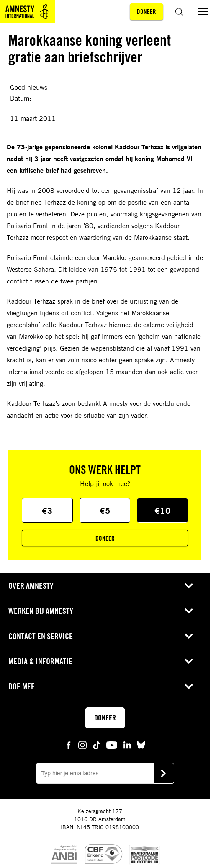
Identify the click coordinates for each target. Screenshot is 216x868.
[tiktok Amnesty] (97, 745)
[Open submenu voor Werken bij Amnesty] (189, 611)
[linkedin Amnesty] (127, 745)
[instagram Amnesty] (82, 745)
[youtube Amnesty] (112, 745)
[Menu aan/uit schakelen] (203, 12)
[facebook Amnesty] (69, 745)
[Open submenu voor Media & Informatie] (189, 661)
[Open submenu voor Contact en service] (189, 636)
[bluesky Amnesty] (141, 745)
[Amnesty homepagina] (28, 12)
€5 (105, 511)
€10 (163, 511)
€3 (47, 511)
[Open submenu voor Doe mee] (189, 686)
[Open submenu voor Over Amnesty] (189, 586)
